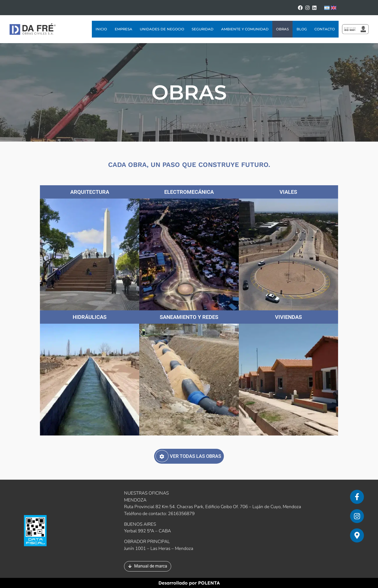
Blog (302, 29)
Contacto (325, 29)
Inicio (101, 29)
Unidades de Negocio (162, 29)
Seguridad (203, 29)
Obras (282, 29)
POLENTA (209, 583)
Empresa (124, 29)
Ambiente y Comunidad (245, 29)
